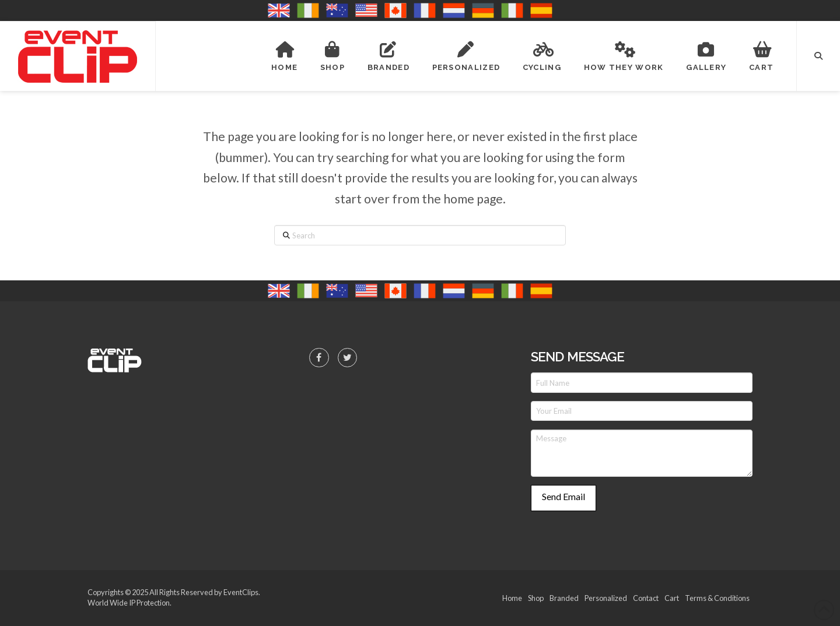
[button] (818, 56)
